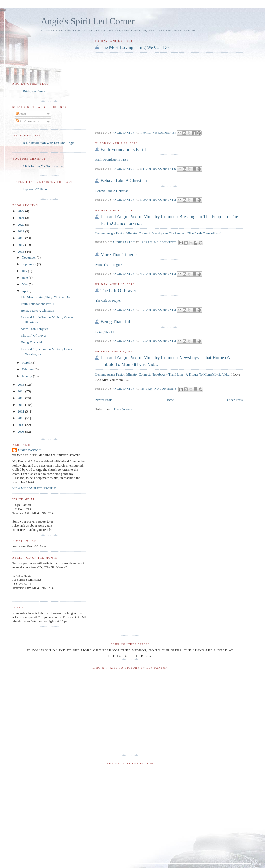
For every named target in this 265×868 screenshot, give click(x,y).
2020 (21, 225)
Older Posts (235, 400)
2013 (21, 398)
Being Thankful (115, 322)
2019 (21, 231)
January (27, 376)
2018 (21, 238)
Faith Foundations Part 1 (124, 150)
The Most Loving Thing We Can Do (135, 47)
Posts (21, 113)
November (29, 257)
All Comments (27, 121)
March (27, 362)
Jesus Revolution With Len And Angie (49, 143)
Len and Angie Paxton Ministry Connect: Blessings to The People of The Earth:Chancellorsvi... (169, 220)
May (25, 284)
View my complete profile (34, 488)
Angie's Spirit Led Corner (88, 21)
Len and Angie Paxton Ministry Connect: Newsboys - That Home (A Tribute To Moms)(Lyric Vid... (165, 361)
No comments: (165, 133)
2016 (21, 251)
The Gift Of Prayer (118, 291)
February (28, 369)
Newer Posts (104, 400)
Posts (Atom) (123, 409)
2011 (21, 411)
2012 (21, 405)
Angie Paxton (29, 450)
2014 (21, 391)
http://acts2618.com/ (37, 189)
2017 (21, 245)
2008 (21, 432)
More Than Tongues (119, 255)
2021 (21, 218)
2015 (21, 384)
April (26, 291)
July (25, 271)
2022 (21, 211)
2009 (21, 425)
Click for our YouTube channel (44, 166)
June (25, 278)
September (29, 264)
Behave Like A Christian (124, 181)
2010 (21, 418)
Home (170, 400)
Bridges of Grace (34, 91)
